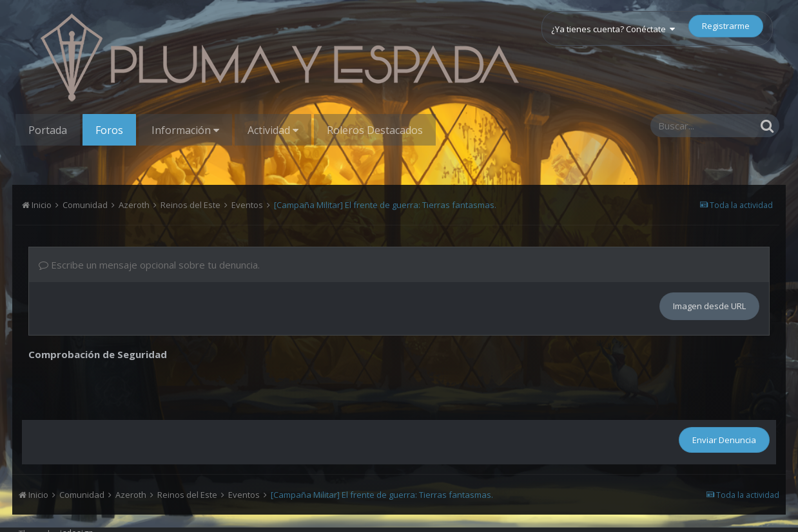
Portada (48, 130)
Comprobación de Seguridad (98, 354)
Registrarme (726, 26)
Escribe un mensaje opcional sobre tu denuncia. (149, 265)
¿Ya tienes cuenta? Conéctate (613, 29)
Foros (109, 130)
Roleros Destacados (375, 130)
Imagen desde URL (709, 306)
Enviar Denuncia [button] (724, 440)
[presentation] (126, 388)
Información (185, 130)
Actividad (273, 130)
